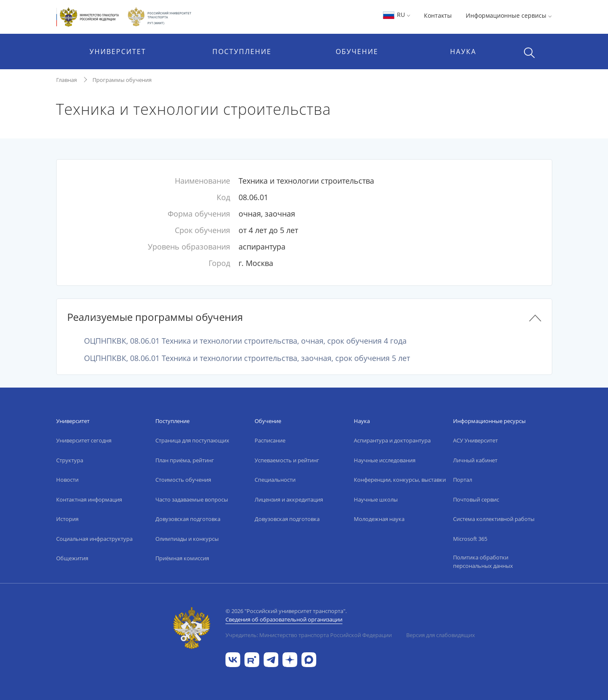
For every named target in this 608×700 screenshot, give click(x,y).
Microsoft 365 (470, 539)
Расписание (270, 440)
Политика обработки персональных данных (483, 562)
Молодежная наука (379, 519)
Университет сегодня (84, 440)
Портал (463, 480)
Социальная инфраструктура (94, 539)
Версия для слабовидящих (441, 635)
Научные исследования (385, 460)
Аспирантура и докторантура (392, 440)
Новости (67, 480)
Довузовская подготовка (188, 519)
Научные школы (376, 499)
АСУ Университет (475, 440)
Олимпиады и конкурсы (187, 539)
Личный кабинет (475, 460)
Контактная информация (89, 499)
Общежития (72, 558)
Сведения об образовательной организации (284, 619)
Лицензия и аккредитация (289, 499)
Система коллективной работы (494, 519)
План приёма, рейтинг (185, 460)
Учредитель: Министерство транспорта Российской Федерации (309, 635)
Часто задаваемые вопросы (192, 499)
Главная (66, 80)
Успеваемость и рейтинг (287, 460)
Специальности (275, 480)
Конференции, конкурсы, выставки (400, 480)
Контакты (438, 15)
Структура (70, 460)
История (67, 519)
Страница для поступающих (192, 440)
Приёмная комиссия (182, 558)
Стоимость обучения (183, 480)
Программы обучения (122, 80)
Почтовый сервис (476, 499)
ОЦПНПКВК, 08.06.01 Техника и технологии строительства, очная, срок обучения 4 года (245, 341)
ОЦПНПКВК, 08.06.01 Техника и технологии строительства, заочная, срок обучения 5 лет (247, 358)
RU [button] (396, 15)
